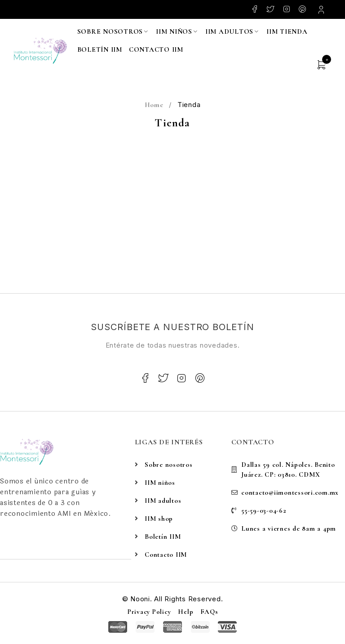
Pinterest (303, 9)
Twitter (271, 9)
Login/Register (322, 9)
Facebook (255, 9)
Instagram (287, 9)
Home (154, 105)
